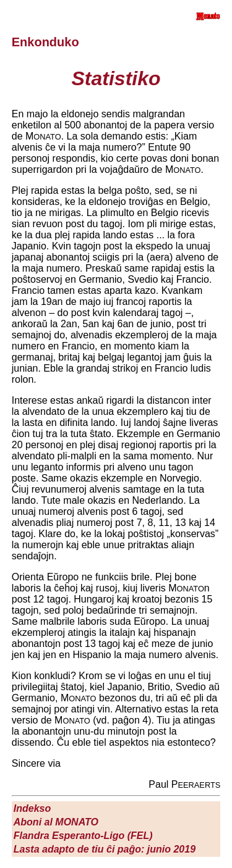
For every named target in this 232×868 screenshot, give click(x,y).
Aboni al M (56, 822)
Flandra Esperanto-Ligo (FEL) (83, 836)
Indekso (32, 808)
